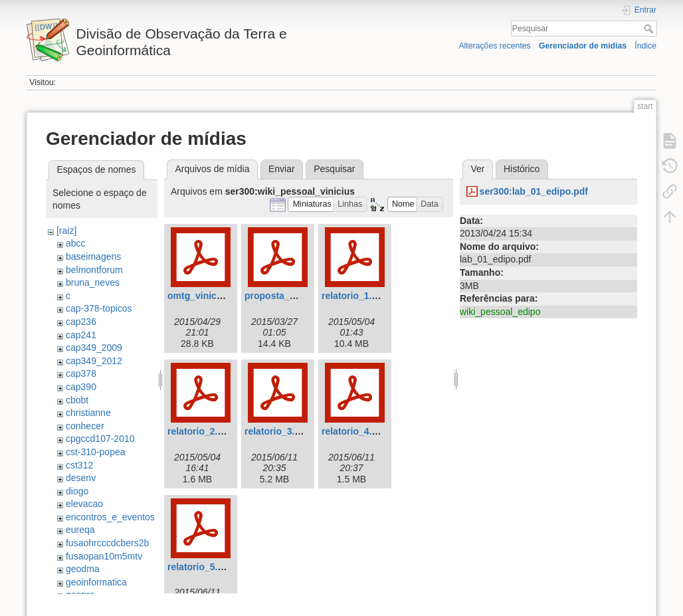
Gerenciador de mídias (583, 46)
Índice (645, 46)
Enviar (282, 169)
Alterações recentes (494, 46)
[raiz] (66, 231)
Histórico (522, 169)
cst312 (79, 465)
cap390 (81, 387)
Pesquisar (650, 29)
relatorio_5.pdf (200, 567)
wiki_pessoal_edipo (500, 312)
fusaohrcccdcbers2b (107, 543)
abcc (76, 243)
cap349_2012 (94, 361)
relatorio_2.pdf (200, 431)
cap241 (81, 335)
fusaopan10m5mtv (104, 556)
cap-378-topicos (99, 308)
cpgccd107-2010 (100, 439)
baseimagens (93, 257)
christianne (88, 413)
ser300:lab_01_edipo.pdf (534, 191)
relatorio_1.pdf (354, 296)
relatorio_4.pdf (354, 431)
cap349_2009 (94, 348)
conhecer (85, 426)
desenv (81, 478)
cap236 (81, 322)
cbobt (77, 400)
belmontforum (94, 270)
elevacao (84, 504)
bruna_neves (93, 282)
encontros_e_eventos (110, 517)
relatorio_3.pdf (277, 431)
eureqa (80, 530)
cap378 (81, 373)
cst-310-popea (96, 452)
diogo (77, 491)
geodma (83, 569)
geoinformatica (96, 582)
